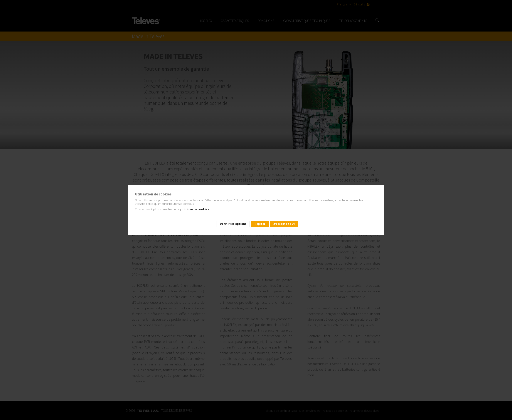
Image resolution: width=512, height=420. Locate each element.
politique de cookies (194, 209)
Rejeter (260, 224)
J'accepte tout (284, 224)
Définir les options (233, 224)
